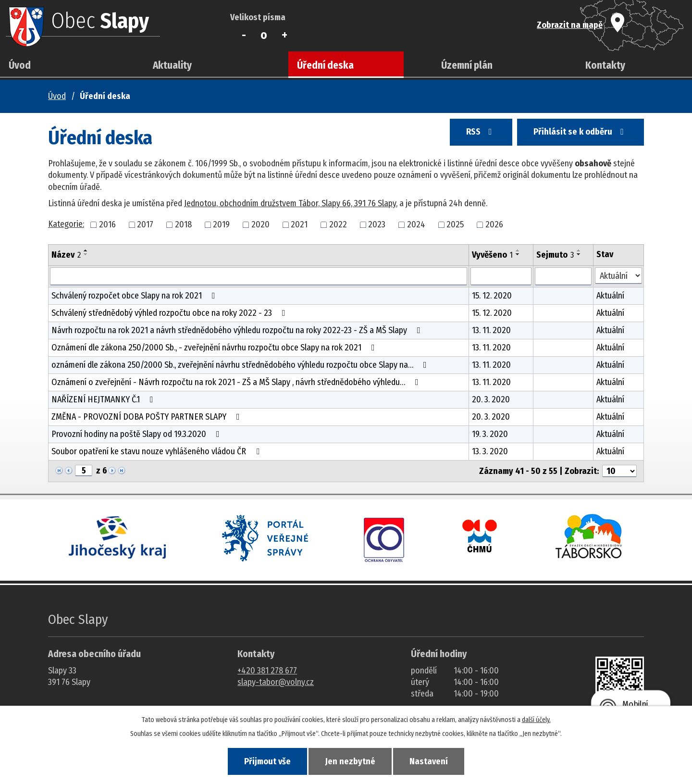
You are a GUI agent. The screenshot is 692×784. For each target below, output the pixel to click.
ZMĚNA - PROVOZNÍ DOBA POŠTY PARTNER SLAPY (148, 417)
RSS (469, 136)
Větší (284, 35)
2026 (494, 224)
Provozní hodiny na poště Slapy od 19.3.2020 (137, 434)
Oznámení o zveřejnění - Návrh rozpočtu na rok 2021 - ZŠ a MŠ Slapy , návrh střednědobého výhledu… (237, 382)
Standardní (264, 35)
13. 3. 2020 (490, 451)
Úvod (20, 65)
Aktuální (610, 296)
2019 (221, 224)
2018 (183, 224)
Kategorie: (66, 224)
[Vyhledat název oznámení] (259, 276)
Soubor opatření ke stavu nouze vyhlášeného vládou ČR (157, 451)
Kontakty (605, 65)
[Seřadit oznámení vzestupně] (86, 250)
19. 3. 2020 (490, 434)
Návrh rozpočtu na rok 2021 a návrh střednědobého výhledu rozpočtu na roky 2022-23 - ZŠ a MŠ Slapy (238, 330)
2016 (107, 224)
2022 (338, 224)
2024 (416, 224)
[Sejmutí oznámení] (563, 276)
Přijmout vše (259, 760)
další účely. (536, 718)
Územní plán (467, 65)
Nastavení (437, 760)
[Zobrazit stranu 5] (84, 471)
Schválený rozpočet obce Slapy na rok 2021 (135, 296)
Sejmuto (555, 255)
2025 (455, 224)
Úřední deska (325, 65)
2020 (260, 224)
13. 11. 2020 (491, 330)
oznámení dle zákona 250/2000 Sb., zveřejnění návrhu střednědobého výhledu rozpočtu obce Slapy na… (241, 365)
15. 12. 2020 (492, 296)
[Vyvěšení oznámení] (501, 276)
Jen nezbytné (350, 760)
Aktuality (172, 65)
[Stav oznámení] (618, 276)
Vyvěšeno (492, 255)
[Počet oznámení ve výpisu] (619, 471)
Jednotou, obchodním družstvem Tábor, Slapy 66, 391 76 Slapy (290, 203)
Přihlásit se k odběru (576, 136)
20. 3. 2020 (491, 399)
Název (66, 255)
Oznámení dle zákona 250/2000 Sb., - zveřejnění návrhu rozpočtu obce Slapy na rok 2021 (215, 348)
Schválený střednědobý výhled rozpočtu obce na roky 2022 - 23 (170, 313)
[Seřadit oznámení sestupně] (86, 254)
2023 (377, 224)
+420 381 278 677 (267, 671)
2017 (145, 224)
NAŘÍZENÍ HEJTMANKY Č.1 (104, 399)
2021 (299, 224)
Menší (244, 35)
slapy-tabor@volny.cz (276, 682)
